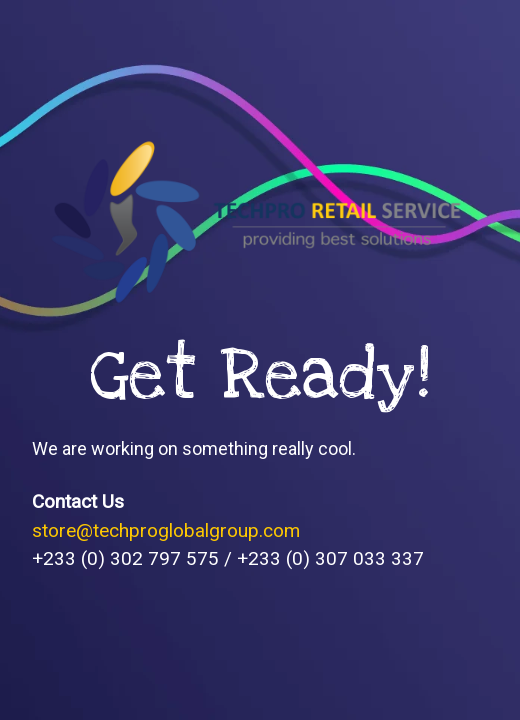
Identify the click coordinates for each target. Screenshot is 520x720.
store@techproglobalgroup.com (166, 530)
